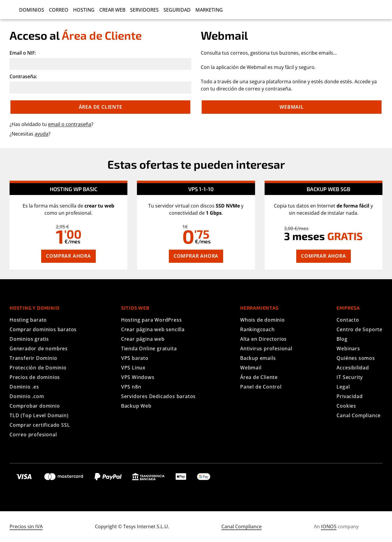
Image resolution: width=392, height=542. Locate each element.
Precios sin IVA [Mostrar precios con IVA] (26, 526)
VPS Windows (138, 377)
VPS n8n (131, 387)
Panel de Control (261, 387)
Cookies (346, 406)
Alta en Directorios (263, 339)
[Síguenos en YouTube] (372, 475)
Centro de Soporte (359, 329)
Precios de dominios (35, 377)
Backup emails (258, 358)
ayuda (41, 134)
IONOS (329, 526)
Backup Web (136, 406)
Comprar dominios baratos (43, 329)
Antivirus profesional (266, 348)
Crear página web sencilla (153, 329)
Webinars (348, 348)
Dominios (32, 10)
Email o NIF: (23, 53)
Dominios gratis (29, 339)
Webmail (292, 107)
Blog (342, 339)
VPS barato (135, 358)
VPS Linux (133, 368)
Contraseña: (23, 76)
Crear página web (143, 339)
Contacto (348, 320)
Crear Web (112, 10)
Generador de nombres (39, 348)
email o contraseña (70, 124)
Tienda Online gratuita (149, 348)
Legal (343, 387)
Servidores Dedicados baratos (158, 396)
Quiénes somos (356, 358)
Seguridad (177, 10)
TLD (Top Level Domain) (39, 415)
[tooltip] (78, 227)
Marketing (209, 10)
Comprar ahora (68, 256)
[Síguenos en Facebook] (351, 475)
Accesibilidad (353, 368)
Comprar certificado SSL (40, 425)
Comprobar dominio (35, 406)
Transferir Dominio (33, 358)
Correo (59, 10)
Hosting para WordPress (152, 320)
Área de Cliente (259, 377)
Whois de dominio (263, 320)
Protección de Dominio (38, 368)
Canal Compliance (359, 415)
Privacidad (349, 396)
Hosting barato (28, 320)
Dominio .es (24, 387)
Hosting (84, 10)
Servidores (144, 10)
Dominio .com (27, 396)
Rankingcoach (257, 329)
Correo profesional (33, 434)
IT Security (350, 377)
